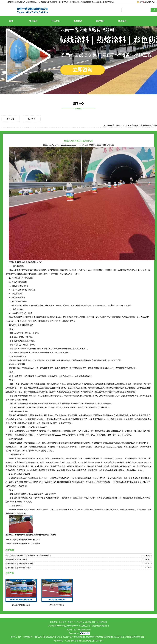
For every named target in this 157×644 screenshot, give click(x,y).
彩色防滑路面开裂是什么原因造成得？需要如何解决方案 (28, 555)
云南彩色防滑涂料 (49, 535)
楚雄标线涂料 (20, 2)
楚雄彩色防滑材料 (57, 605)
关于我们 (33, 21)
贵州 (102, 641)
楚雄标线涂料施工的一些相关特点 (27, 540)
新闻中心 (71, 622)
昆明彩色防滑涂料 (33, 535)
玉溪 (93, 641)
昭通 (89, 641)
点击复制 (82, 626)
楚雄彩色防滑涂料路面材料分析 (144, 125)
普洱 (97, 641)
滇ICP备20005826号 (82, 630)
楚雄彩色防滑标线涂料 (21, 605)
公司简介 (63, 622)
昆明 (72, 641)
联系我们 (122, 21)
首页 (11, 21)
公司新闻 (11, 119)
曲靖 (77, 641)
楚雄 (81, 641)
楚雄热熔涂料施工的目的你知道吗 (27, 544)
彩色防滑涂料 (20, 535)
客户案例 (100, 21)
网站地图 (103, 622)
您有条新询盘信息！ (147, 2)
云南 (68, 641)
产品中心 (56, 21)
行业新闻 (32, 119)
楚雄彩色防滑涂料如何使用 (16, 559)
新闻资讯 (78, 21)
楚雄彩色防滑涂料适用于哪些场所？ (20, 564)
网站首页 (54, 622)
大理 (85, 641)
